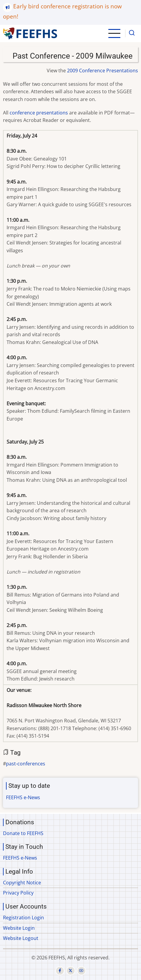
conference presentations (39, 113)
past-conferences (26, 764)
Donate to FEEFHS (23, 833)
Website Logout (21, 938)
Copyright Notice (22, 883)
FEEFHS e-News (23, 797)
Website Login (19, 928)
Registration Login (23, 918)
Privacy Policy (18, 893)
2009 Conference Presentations (103, 71)
